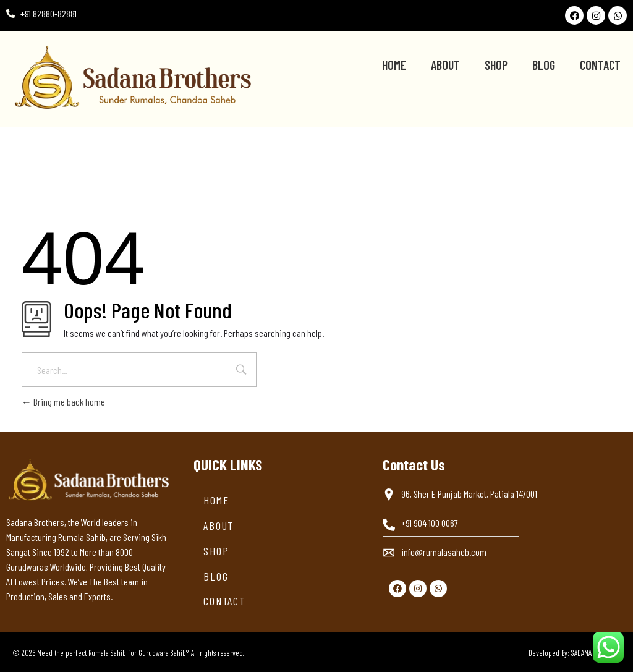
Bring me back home (63, 402)
